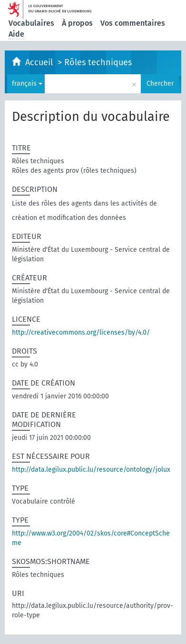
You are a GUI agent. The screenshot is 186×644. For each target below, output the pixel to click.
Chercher (160, 84)
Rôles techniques (98, 62)
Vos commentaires (133, 23)
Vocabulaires (31, 23)
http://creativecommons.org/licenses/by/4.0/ (81, 332)
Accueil (40, 62)
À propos (77, 23)
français (27, 84)
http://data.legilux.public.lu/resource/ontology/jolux (91, 470)
